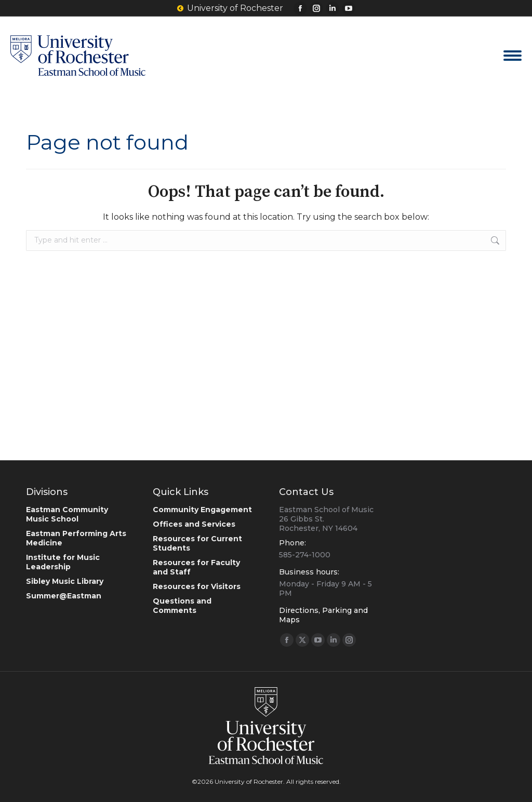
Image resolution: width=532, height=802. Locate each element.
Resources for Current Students (197, 543)
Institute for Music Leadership (63, 562)
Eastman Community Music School (67, 514)
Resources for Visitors (197, 586)
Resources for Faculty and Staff (196, 567)
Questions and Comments (182, 606)
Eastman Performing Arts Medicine (76, 538)
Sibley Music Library (65, 581)
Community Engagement (202, 510)
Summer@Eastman (64, 596)
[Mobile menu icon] (513, 56)
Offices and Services (194, 524)
